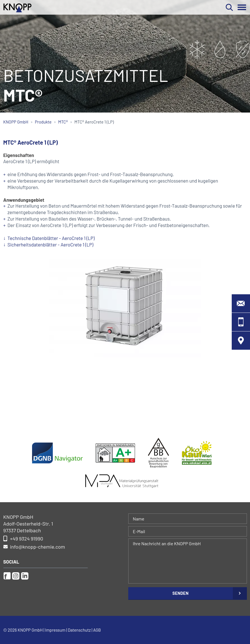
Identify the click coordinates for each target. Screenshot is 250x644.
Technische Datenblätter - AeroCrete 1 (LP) (51, 238)
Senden (180, 593)
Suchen (229, 7)
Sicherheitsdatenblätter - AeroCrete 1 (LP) (50, 244)
